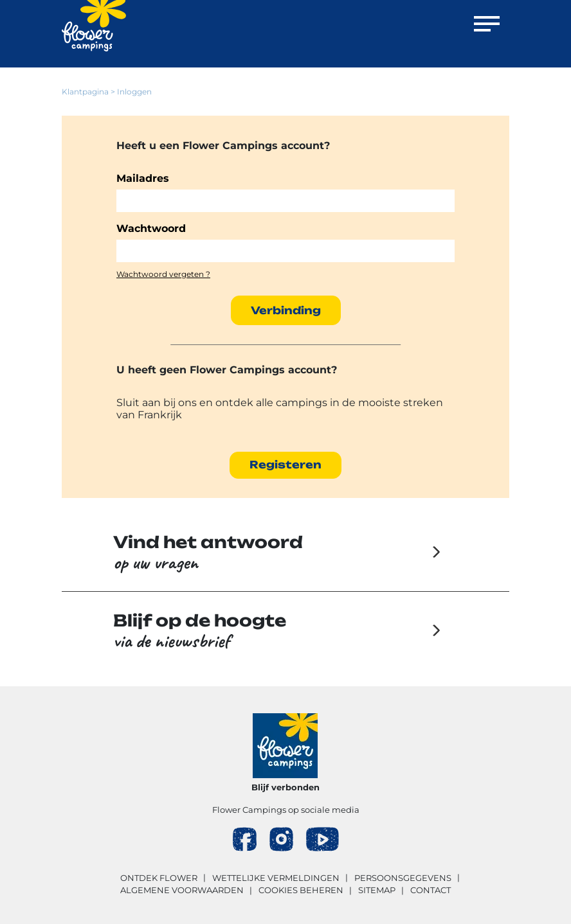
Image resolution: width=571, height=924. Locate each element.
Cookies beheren (301, 890)
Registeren (285, 465)
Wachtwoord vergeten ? (163, 274)
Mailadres (143, 178)
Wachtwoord (151, 228)
